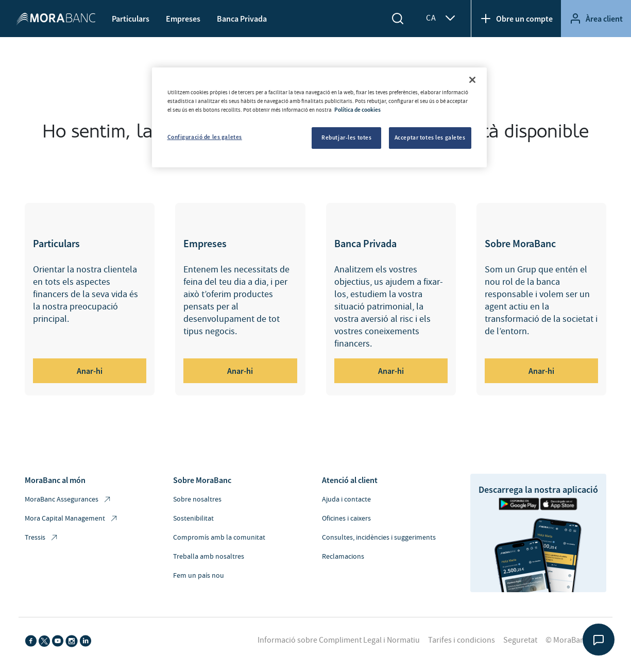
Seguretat (520, 640)
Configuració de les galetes (205, 137)
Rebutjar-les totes (346, 137)
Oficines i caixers (346, 519)
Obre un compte (516, 19)
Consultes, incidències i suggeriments (379, 538)
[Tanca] (472, 80)
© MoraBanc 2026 (576, 640)
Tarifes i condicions (462, 640)
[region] (319, 117)
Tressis (42, 538)
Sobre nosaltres (197, 499)
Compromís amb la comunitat (219, 538)
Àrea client (596, 19)
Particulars (131, 19)
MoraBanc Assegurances (68, 500)
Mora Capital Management (72, 519)
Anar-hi (90, 371)
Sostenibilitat (193, 519)
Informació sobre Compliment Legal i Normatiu (339, 640)
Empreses (183, 19)
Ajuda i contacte (346, 499)
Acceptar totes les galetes (430, 137)
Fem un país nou (199, 576)
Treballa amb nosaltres (209, 557)
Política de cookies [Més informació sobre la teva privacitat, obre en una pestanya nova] (357, 110)
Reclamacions (343, 557)
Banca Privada (242, 19)
